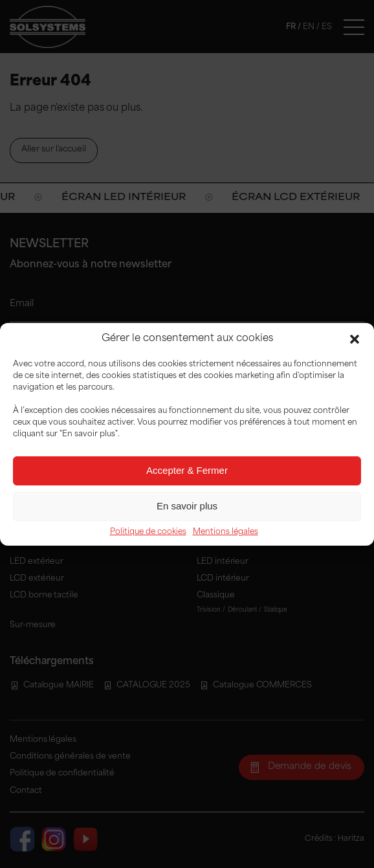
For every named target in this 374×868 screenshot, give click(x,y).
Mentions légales (225, 532)
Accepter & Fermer (187, 470)
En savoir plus (187, 506)
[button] (355, 339)
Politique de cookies (148, 532)
